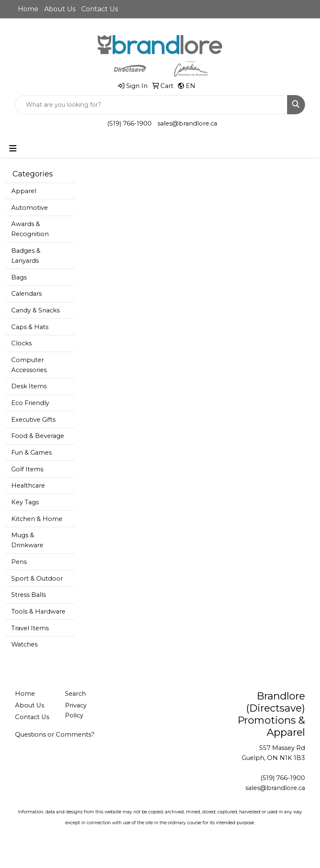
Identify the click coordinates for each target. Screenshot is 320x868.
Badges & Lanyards (26, 256)
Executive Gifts (33, 420)
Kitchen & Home (37, 519)
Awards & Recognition (30, 229)
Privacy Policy (76, 710)
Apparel (24, 191)
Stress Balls (29, 595)
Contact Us (100, 9)
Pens (19, 562)
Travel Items (30, 628)
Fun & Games (31, 453)
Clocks (21, 343)
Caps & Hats (30, 327)
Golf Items (27, 469)
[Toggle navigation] (13, 148)
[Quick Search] (151, 105)
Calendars (26, 294)
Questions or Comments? (55, 735)
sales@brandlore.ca (187, 123)
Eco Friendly (30, 403)
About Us (60, 9)
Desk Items (29, 386)
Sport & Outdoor (37, 579)
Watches (24, 644)
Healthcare (28, 486)
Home (28, 9)
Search (75, 694)
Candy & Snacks (35, 310)
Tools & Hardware (38, 611)
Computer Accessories (29, 365)
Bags (19, 277)
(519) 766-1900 (129, 123)
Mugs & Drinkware (27, 540)
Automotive (30, 208)
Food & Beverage (38, 436)
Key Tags (25, 502)
